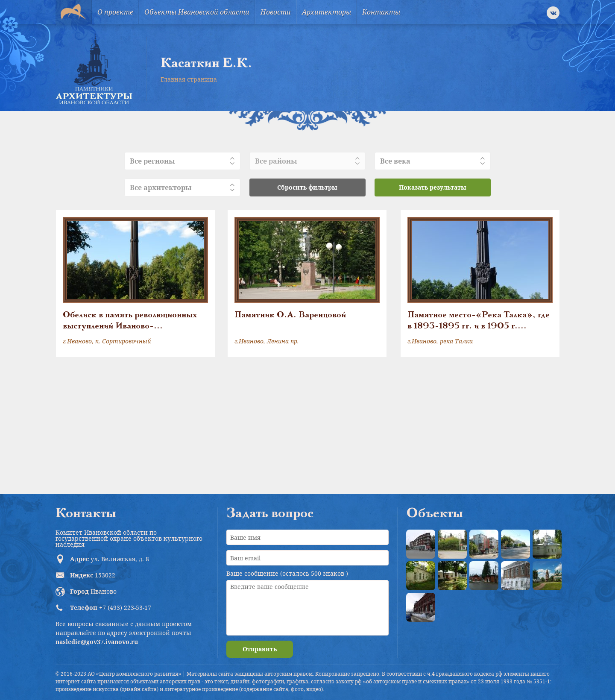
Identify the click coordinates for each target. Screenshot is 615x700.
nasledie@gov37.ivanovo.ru (97, 642)
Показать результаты (433, 187)
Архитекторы (327, 12)
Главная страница (189, 79)
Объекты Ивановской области (197, 12)
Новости (276, 12)
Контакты (381, 12)
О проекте (115, 12)
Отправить (260, 649)
